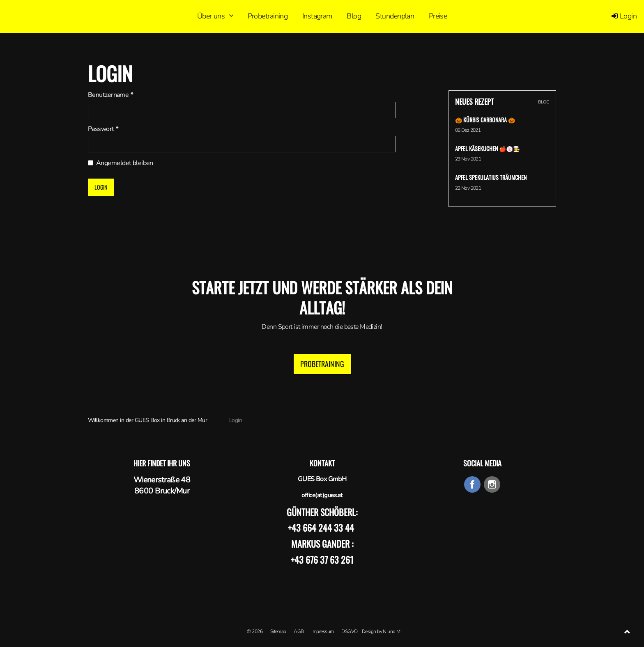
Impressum (322, 631)
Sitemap (278, 631)
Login (624, 16)
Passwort (103, 129)
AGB (299, 631)
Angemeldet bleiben (121, 163)
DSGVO (349, 631)
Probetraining (322, 364)
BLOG (544, 102)
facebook (472, 484)
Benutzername (110, 95)
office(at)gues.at (322, 495)
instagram (492, 484)
